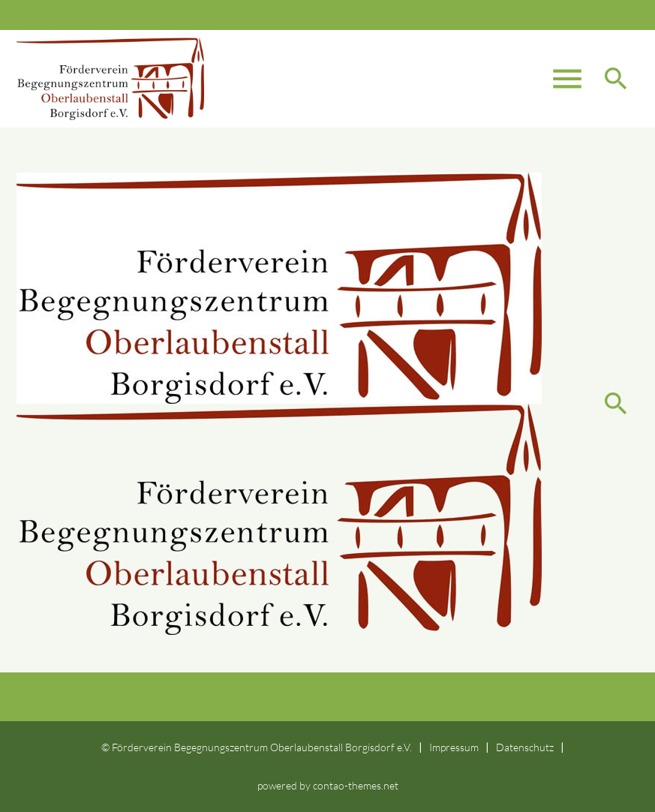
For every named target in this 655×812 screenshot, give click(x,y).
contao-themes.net (356, 785)
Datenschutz (525, 747)
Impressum (454, 747)
